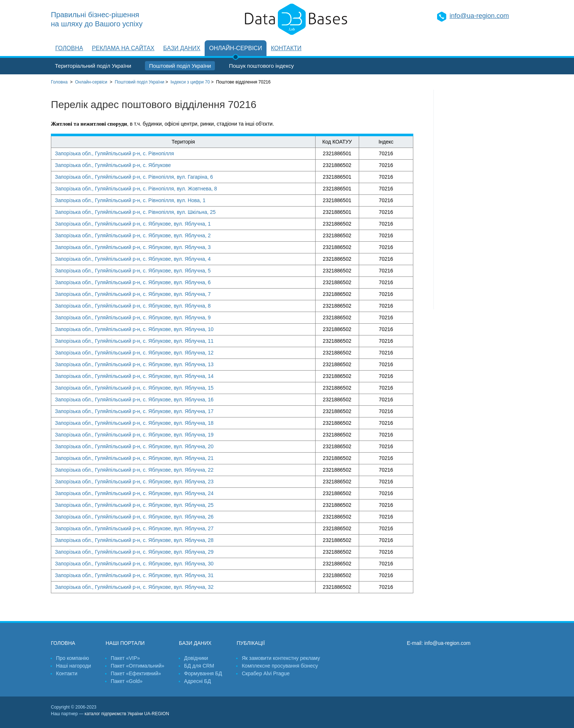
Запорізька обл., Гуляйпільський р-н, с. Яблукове (113, 165)
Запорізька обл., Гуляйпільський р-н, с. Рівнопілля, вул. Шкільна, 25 (135, 212)
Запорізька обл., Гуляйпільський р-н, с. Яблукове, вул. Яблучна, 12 (134, 353)
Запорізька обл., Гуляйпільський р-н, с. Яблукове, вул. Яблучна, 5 (133, 271)
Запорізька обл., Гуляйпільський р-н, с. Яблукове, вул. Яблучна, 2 (133, 235)
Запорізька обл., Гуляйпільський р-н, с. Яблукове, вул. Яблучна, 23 (134, 482)
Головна (69, 48)
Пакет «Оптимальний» (137, 666)
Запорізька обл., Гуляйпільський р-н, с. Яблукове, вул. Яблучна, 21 (134, 458)
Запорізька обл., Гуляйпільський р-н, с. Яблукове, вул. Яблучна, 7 (133, 294)
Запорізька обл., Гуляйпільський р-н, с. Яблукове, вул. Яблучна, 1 (133, 224)
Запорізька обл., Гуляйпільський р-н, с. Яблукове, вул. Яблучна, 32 (134, 587)
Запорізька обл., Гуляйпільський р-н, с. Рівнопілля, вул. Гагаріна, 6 (134, 177)
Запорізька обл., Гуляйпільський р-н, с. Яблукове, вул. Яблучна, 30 (134, 564)
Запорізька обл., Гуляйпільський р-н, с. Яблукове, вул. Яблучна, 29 (134, 552)
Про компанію (72, 658)
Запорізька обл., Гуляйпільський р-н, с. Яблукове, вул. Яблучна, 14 (134, 376)
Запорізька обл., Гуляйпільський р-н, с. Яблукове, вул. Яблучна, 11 (134, 341)
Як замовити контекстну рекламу (281, 658)
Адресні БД (197, 681)
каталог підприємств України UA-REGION (127, 714)
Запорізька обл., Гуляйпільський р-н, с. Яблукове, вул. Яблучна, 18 (134, 423)
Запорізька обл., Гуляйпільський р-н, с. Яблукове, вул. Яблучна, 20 (134, 446)
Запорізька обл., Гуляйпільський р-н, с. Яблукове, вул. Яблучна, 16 (134, 400)
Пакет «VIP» (125, 658)
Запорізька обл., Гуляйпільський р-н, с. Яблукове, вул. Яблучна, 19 (134, 435)
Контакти (286, 48)
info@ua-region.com (479, 16)
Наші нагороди (73, 666)
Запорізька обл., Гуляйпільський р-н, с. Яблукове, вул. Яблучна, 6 (133, 282)
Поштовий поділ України (180, 66)
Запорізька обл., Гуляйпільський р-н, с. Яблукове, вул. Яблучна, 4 (133, 259)
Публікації (251, 643)
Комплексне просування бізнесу (280, 666)
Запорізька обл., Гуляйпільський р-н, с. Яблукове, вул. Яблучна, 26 (134, 517)
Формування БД (203, 673)
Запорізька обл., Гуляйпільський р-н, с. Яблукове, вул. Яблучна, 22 (134, 470)
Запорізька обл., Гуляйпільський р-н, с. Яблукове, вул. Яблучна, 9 (133, 317)
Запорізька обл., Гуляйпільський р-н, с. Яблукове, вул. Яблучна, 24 (134, 493)
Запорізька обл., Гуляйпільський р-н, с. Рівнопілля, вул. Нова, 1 (130, 200)
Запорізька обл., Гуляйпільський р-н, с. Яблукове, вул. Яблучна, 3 (133, 247)
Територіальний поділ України (93, 66)
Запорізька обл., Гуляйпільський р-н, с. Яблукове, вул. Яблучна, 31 (134, 575)
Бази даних (182, 48)
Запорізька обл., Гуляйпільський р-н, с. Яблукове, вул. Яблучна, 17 (134, 411)
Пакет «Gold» (126, 681)
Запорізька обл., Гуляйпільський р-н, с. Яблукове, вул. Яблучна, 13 (134, 364)
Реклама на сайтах (123, 48)
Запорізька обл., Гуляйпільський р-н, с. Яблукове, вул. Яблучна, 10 (134, 329)
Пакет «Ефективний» (136, 673)
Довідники (196, 658)
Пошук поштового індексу (261, 66)
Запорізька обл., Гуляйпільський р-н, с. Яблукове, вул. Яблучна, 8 (133, 306)
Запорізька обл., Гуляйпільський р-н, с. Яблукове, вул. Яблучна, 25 (134, 505)
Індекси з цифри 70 (190, 82)
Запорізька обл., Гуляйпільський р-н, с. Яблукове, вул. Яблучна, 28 (134, 540)
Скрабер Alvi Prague (266, 673)
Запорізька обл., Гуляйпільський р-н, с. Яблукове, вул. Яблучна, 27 (134, 528)
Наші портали (125, 643)
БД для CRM (199, 666)
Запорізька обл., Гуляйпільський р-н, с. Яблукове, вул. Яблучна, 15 (134, 388)
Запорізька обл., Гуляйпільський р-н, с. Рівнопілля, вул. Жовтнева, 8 (136, 189)
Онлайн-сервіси (236, 48)
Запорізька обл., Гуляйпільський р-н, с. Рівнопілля (114, 153)
